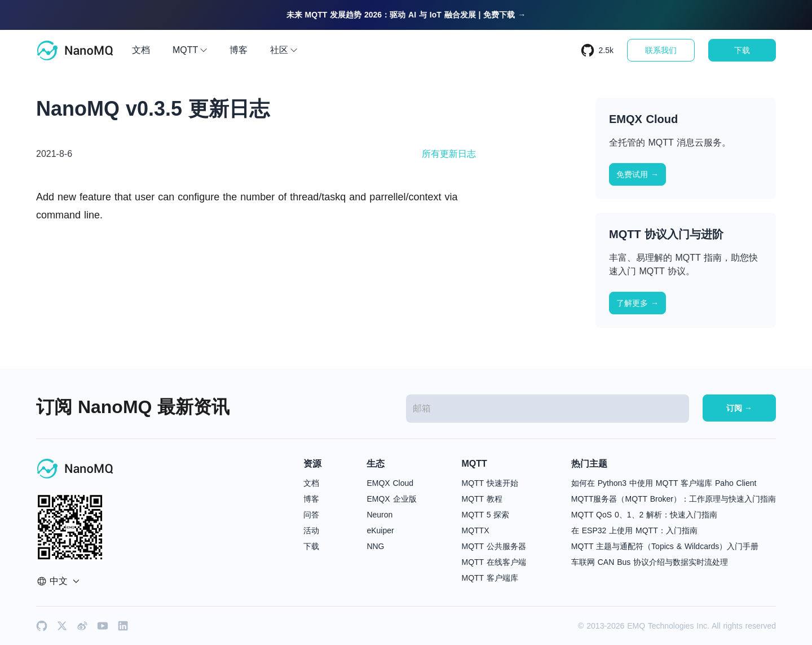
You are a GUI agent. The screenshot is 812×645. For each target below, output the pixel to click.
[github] (42, 626)
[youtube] (103, 626)
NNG (375, 546)
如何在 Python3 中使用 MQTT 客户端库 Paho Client (664, 483)
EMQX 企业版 (391, 499)
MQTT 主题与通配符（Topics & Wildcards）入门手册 (665, 546)
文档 (141, 50)
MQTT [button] (190, 50)
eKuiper (380, 530)
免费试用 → (637, 174)
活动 (311, 530)
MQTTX (476, 530)
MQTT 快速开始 (490, 483)
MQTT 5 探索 (486, 515)
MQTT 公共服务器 (494, 546)
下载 (742, 50)
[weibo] (82, 626)
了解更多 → (637, 303)
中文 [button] (58, 581)
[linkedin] (123, 626)
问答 (311, 515)
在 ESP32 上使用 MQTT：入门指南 (634, 530)
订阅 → (739, 408)
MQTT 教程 (482, 499)
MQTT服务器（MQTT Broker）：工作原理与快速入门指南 (674, 499)
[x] (62, 626)
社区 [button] (284, 50)
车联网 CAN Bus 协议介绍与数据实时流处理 (650, 562)
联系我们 (661, 50)
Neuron (379, 515)
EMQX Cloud (390, 483)
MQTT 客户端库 (490, 578)
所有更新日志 (449, 154)
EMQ (636, 626)
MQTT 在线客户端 (494, 562)
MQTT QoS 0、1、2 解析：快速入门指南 (644, 515)
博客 (239, 50)
